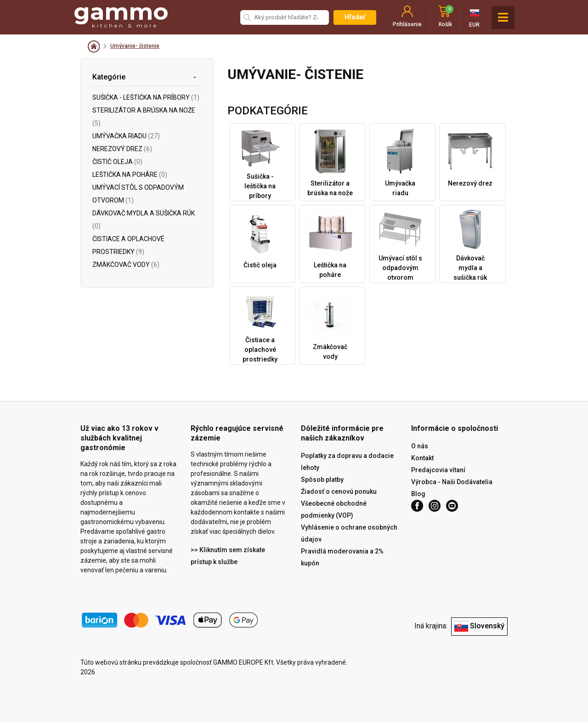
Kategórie (109, 77)
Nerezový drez (122, 149)
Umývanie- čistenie (135, 46)
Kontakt (422, 458)
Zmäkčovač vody (126, 265)
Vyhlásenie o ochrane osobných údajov (349, 533)
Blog (418, 494)
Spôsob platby (322, 480)
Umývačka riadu (126, 136)
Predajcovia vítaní (438, 470)
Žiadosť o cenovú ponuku (339, 491)
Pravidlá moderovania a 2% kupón (342, 557)
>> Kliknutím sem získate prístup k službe (228, 556)
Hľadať (355, 17)
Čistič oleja (117, 162)
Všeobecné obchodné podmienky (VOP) (334, 509)
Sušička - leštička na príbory (146, 97)
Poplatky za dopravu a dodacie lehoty (347, 462)
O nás (420, 446)
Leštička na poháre (130, 175)
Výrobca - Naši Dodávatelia (452, 482)
